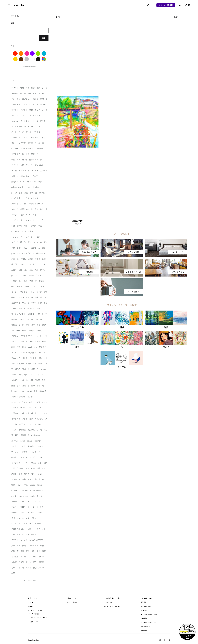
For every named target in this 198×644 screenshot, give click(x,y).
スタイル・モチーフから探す (39, 618)
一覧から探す (33, 622)
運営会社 (144, 602)
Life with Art (108, 602)
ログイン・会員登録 (166, 5)
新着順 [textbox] (177, 17)
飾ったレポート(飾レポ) (112, 606)
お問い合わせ (145, 610)
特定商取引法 (145, 626)
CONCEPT (31, 602)
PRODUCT (31, 606)
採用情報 (144, 630)
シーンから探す (34, 614)
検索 (44, 38)
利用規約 (144, 618)
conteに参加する (73, 602)
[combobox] (181, 17)
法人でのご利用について (149, 614)
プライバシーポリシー (148, 622)
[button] (77, 327)
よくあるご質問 (146, 606)
